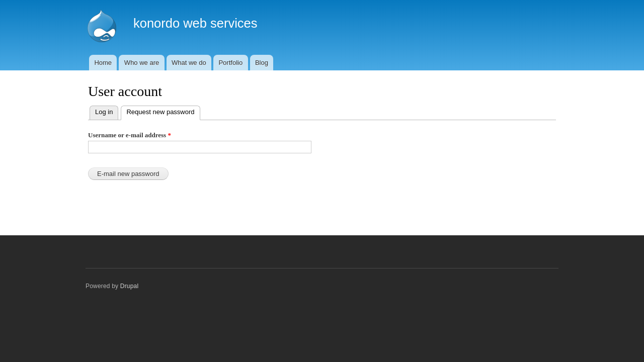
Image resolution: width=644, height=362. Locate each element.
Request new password (163, 111)
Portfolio (230, 63)
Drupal (130, 286)
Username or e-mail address (130, 135)
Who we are (142, 63)
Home (103, 63)
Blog (262, 63)
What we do (189, 63)
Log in (104, 112)
